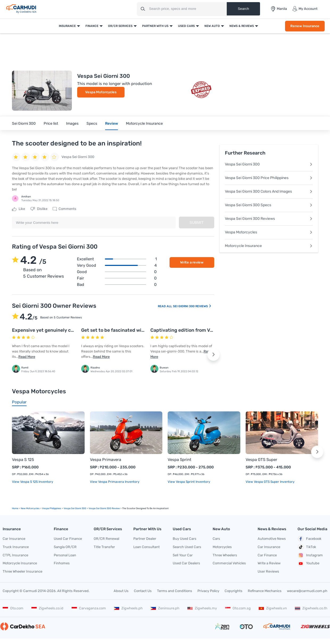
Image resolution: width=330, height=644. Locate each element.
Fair (117, 278)
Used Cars (186, 26)
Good (117, 272)
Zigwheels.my (202, 608)
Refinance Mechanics (265, 591)
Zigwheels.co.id (47, 608)
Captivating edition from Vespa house (193, 330)
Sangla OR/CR (65, 547)
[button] (213, 355)
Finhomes (62, 563)
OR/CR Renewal (106, 539)
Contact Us (143, 591)
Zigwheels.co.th (311, 608)
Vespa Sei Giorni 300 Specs (269, 205)
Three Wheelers (225, 555)
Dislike (39, 209)
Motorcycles (222, 547)
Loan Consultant (147, 547)
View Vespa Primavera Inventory (115, 482)
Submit (197, 222)
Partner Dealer (145, 539)
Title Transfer (104, 547)
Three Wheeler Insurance (22, 571)
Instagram (310, 555)
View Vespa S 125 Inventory (33, 482)
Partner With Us (155, 26)
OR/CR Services (120, 26)
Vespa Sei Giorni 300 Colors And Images (269, 191)
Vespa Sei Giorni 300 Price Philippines (269, 178)
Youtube (308, 564)
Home (15, 508)
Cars (216, 539)
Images (72, 123)
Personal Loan (65, 555)
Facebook (310, 539)
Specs (92, 123)
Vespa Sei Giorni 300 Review (104, 508)
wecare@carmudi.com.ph (307, 591)
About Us (121, 591)
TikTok (307, 547)
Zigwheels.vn (273, 608)
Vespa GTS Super (261, 460)
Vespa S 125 (23, 460)
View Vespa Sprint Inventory (189, 482)
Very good (117, 265)
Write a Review (269, 563)
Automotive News (272, 539)
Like (18, 209)
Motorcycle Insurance (144, 123)
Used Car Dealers (186, 563)
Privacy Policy (208, 591)
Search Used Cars (187, 547)
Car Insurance (14, 539)
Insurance (67, 26)
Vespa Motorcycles (101, 92)
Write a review (192, 262)
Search (243, 9)
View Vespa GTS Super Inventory (270, 482)
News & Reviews (242, 26)
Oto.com (13, 608)
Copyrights (234, 591)
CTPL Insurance (15, 555)
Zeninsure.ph (165, 608)
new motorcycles (30, 508)
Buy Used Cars (185, 539)
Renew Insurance (305, 26)
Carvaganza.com (89, 608)
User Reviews (268, 571)
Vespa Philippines (52, 508)
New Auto (212, 26)
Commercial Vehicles (229, 563)
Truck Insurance (16, 547)
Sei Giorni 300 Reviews (192, 306)
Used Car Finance (68, 539)
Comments (65, 209)
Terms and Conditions (175, 591)
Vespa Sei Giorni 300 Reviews (269, 219)
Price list (51, 123)
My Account (305, 9)
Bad (117, 285)
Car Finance (267, 555)
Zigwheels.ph (128, 608)
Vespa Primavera (106, 460)
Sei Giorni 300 (24, 123)
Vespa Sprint (180, 460)
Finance (92, 26)
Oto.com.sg (238, 608)
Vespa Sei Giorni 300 (269, 164)
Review (112, 123)
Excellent (117, 259)
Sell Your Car (183, 555)
